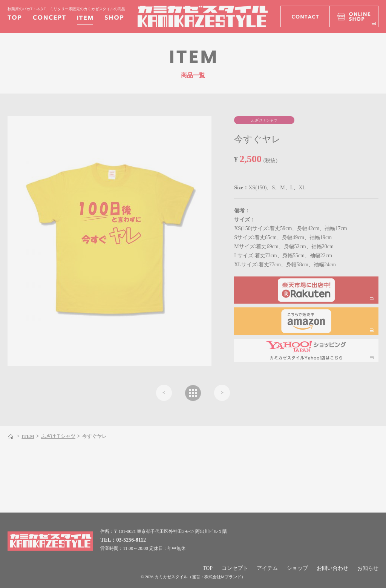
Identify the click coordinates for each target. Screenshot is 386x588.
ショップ (297, 568)
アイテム (267, 568)
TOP (208, 568)
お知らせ (368, 568)
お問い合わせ (332, 568)
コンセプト (235, 568)
